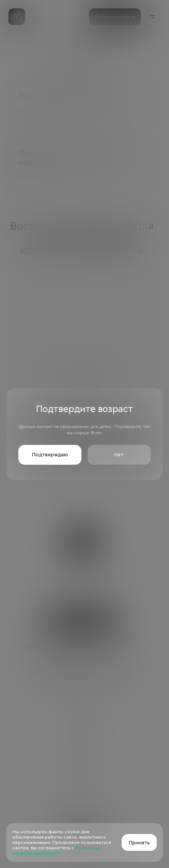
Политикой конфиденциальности (56, 850)
